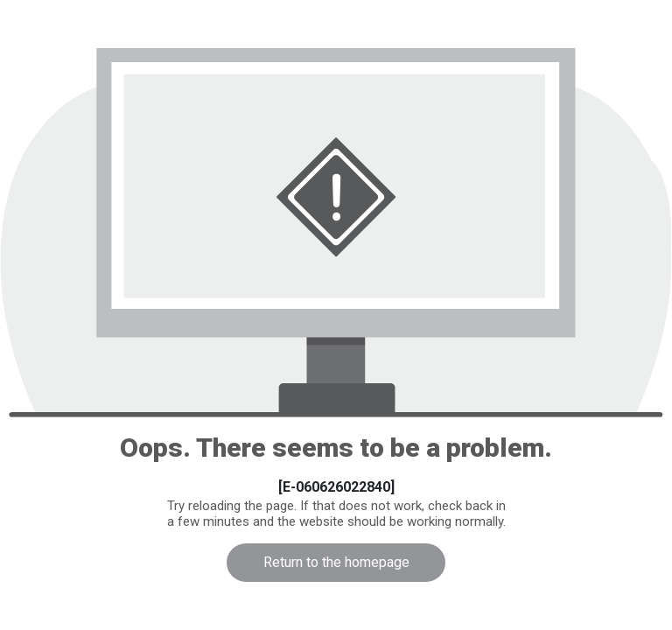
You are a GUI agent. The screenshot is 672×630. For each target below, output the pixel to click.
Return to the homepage (336, 562)
